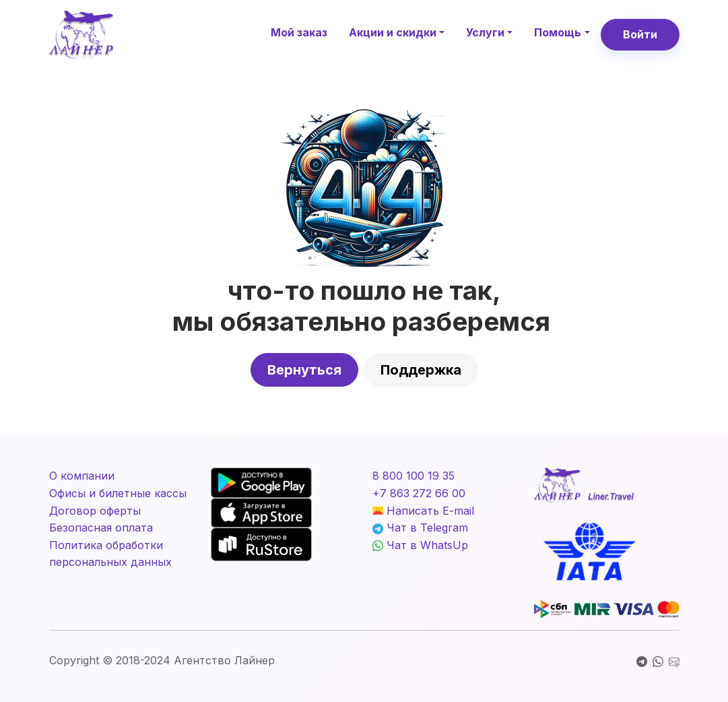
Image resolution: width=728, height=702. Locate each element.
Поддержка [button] (421, 370)
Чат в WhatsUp (420, 545)
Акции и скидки (393, 32)
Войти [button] (640, 34)
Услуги (485, 32)
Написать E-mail (423, 511)
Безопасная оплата (101, 528)
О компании (82, 476)
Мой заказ (299, 32)
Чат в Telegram (420, 528)
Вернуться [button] (304, 370)
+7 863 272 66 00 (419, 493)
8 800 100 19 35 (413, 476)
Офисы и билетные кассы (118, 493)
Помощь (558, 32)
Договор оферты (95, 511)
